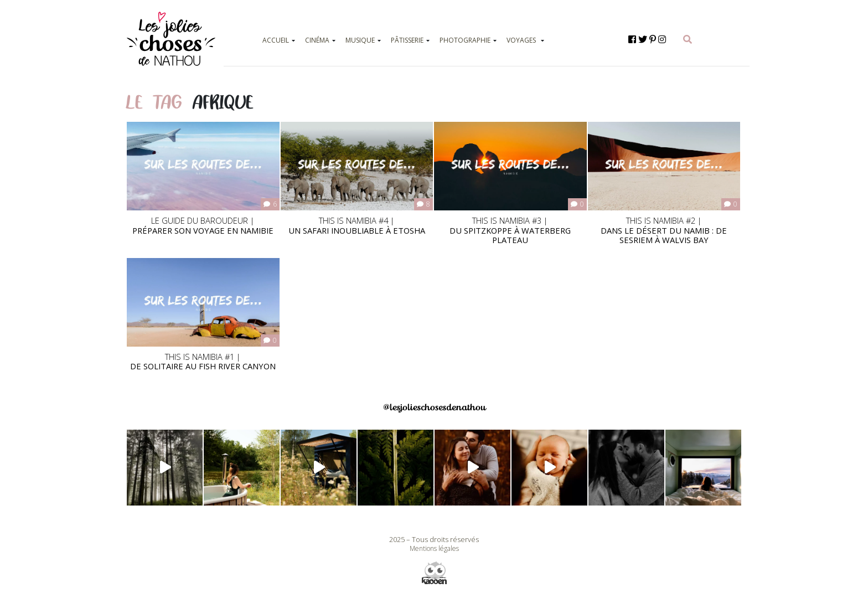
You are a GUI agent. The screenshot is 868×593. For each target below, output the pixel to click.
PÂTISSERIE (407, 40)
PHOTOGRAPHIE (465, 40)
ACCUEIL (276, 40)
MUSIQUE (360, 40)
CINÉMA (317, 40)
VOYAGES (521, 40)
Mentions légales (434, 548)
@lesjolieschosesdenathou (434, 407)
